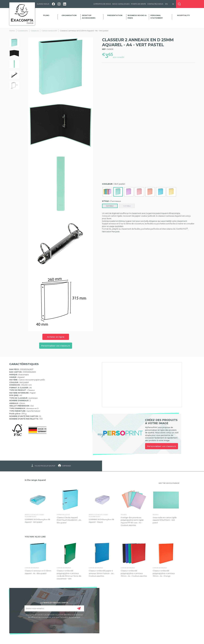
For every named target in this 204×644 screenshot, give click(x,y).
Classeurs (35, 31)
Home (12, 31)
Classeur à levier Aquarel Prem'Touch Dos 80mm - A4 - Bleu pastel (69, 520)
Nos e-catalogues (121, 4)
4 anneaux (127, 206)
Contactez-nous (155, 4)
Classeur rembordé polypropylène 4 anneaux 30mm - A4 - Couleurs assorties (134, 573)
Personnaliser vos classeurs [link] (162, 446)
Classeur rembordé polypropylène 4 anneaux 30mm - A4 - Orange (164, 573)
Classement (23, 31)
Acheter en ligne (56, 337)
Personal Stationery (157, 17)
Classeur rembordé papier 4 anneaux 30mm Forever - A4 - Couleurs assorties (102, 573)
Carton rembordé (49, 31)
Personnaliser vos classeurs (56, 346)
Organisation (69, 15)
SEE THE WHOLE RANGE (169, 483)
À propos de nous (102, 4)
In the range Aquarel (35, 480)
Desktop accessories (89, 17)
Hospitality (183, 15)
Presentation (115, 15)
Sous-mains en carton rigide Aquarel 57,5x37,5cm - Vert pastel (165, 520)
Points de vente (138, 4)
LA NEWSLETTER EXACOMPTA (54, 602)
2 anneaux (110, 206)
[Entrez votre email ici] (54, 608)
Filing (46, 15)
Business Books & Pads (137, 17)
